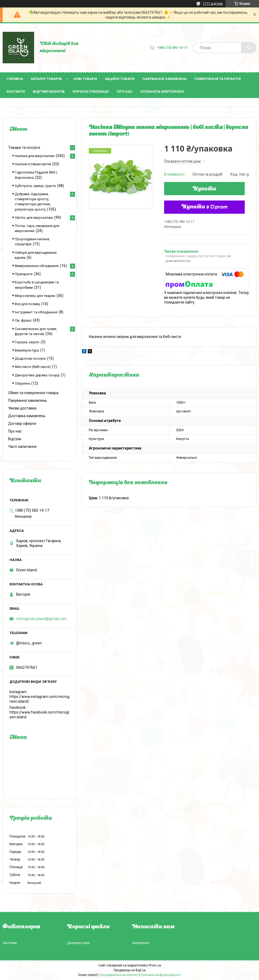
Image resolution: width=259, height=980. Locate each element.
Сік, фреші (23, 320)
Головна (15, 79)
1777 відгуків (213, 4)
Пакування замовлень (165, 79)
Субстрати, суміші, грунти (35, 186)
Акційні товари (120, 79)
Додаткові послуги (30, 358)
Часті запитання (22, 447)
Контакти (16, 92)
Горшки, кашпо (27, 342)
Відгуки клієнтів (49, 92)
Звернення (141, 943)
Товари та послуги (24, 148)
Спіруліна (22, 383)
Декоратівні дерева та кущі (37, 375)
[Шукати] (249, 48)
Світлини (10, 943)
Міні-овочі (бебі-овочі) (33, 367)
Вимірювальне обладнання (37, 266)
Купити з (205, 207)
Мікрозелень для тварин (35, 296)
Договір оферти (22, 424)
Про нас (125, 92)
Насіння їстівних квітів (33, 164)
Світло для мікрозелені (34, 218)
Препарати (24, 274)
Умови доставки (22, 408)
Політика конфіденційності (161, 975)
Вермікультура (27, 350)
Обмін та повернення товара (33, 393)
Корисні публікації (91, 92)
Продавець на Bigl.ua (130, 970)
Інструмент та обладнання (36, 312)
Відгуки (15, 439)
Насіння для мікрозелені (35, 156)
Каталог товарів (46, 79)
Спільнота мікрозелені (162, 92)
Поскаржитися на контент (119, 975)
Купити (204, 189)
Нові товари (85, 79)
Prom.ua (155, 965)
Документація (78, 943)
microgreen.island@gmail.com (41, 619)
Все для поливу (27, 304)
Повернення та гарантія (218, 79)
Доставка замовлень (27, 416)
